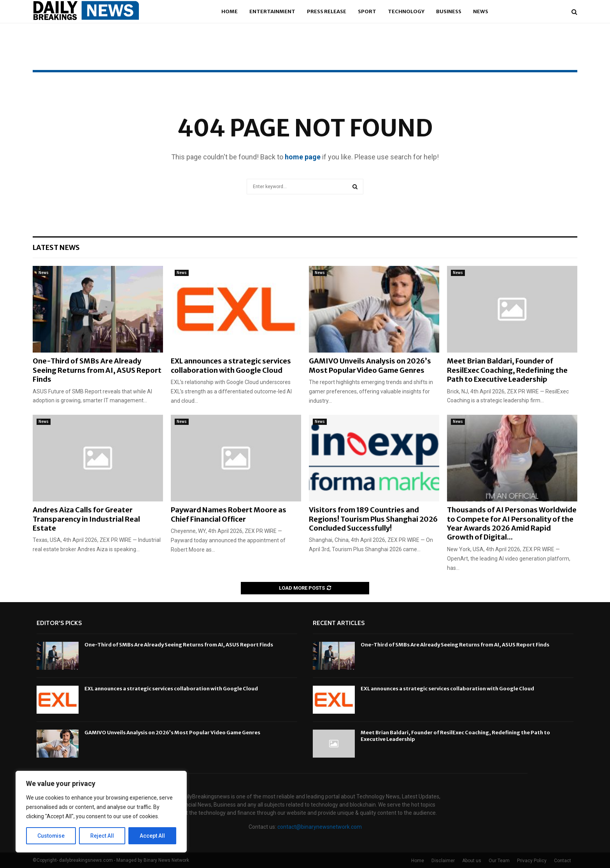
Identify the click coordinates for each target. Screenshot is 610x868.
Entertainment (272, 11)
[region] (101, 812)
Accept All (152, 836)
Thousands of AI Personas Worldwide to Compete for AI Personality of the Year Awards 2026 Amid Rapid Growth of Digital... (512, 523)
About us (472, 861)
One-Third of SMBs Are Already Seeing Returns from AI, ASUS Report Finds (97, 370)
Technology (406, 11)
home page (303, 157)
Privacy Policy (532, 861)
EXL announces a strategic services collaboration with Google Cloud (231, 365)
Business (449, 11)
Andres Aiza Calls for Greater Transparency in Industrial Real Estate (86, 519)
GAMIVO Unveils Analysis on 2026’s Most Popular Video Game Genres (370, 365)
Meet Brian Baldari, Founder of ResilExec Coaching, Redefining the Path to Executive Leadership (507, 370)
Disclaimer (443, 861)
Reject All (103, 836)
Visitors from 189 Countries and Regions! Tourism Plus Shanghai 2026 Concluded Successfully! (373, 519)
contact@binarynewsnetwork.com (320, 827)
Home (230, 11)
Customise (51, 836)
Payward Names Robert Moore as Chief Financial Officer (229, 514)
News (481, 11)
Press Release (327, 11)
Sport (367, 11)
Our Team (499, 861)
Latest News (56, 247)
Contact (563, 861)
